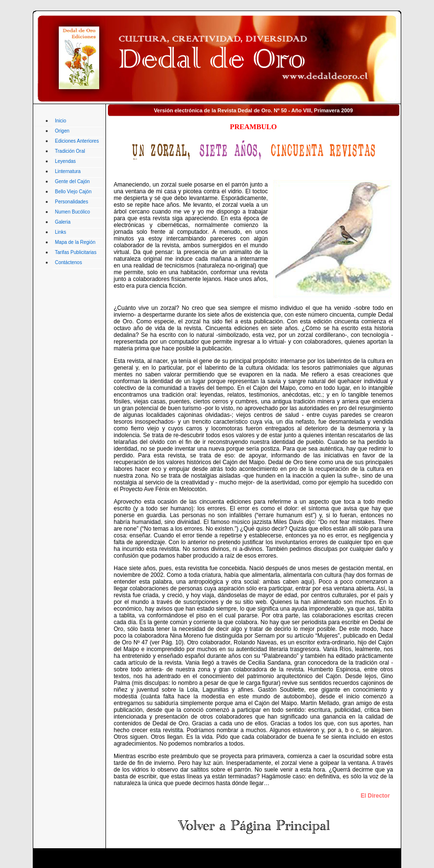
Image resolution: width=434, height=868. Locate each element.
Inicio (60, 121)
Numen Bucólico (72, 212)
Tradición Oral (70, 151)
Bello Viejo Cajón (73, 192)
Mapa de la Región (75, 242)
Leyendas (65, 161)
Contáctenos (68, 262)
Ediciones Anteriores (77, 141)
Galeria (63, 222)
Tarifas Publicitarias (76, 252)
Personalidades (72, 202)
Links (60, 232)
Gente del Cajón (72, 181)
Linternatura (68, 171)
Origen (62, 131)
